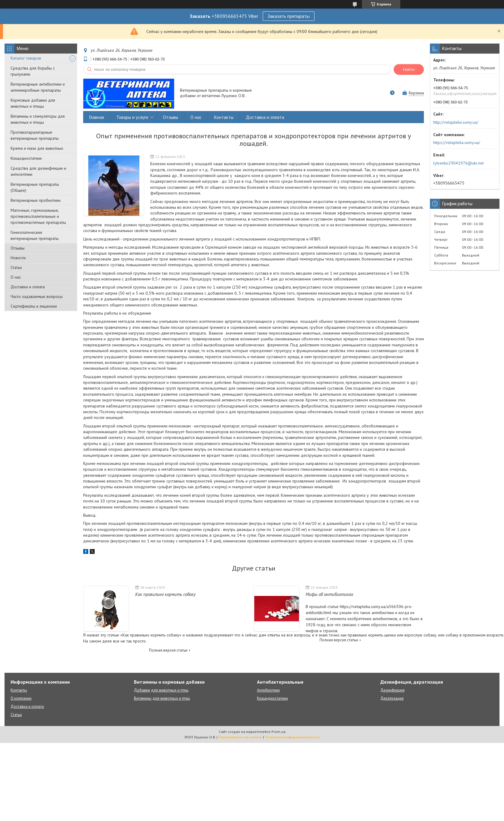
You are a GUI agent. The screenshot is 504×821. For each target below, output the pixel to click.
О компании (21, 698)
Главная (97, 117)
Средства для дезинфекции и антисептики (38, 171)
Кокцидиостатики (26, 158)
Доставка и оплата (28, 287)
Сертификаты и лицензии (34, 306)
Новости (18, 258)
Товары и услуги (132, 117)
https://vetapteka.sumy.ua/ (457, 142)
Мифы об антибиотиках (329, 594)
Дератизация (392, 698)
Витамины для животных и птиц (162, 698)
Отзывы (18, 248)
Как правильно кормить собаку (165, 594)
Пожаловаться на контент (240, 737)
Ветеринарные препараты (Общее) (35, 187)
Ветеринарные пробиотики (36, 200)
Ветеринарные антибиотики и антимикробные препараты (38, 87)
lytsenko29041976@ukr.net (458, 163)
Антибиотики (268, 690)
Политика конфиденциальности (292, 737)
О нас (16, 277)
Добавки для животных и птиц (161, 690)
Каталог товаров (26, 58)
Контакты (224, 117)
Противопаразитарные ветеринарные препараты (35, 135)
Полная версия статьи (168, 650)
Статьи (16, 267)
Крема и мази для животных (37, 148)
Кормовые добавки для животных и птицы (33, 103)
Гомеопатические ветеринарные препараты (35, 235)
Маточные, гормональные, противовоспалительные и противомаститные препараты (38, 216)
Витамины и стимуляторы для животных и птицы (38, 119)
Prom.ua (278, 732)
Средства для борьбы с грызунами (33, 71)
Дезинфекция (392, 690)
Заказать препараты (289, 16)
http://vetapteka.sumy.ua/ (456, 122)
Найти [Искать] (409, 69)
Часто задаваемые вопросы (37, 296)
